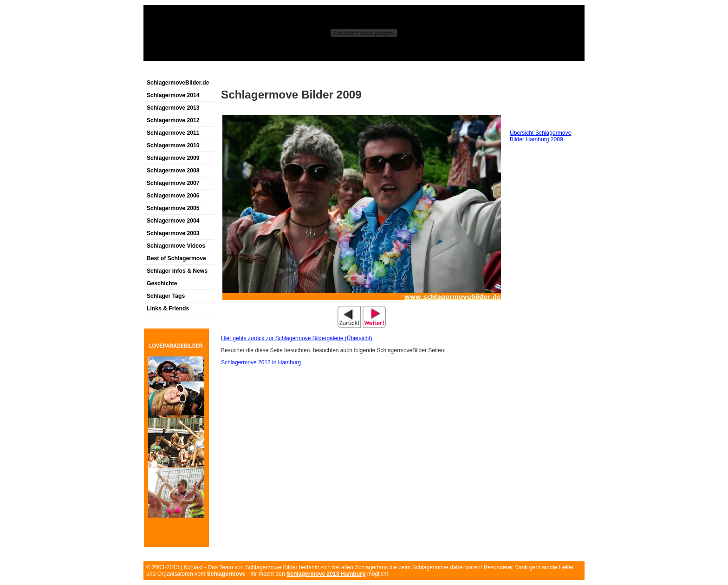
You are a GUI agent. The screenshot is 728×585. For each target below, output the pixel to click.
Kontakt (193, 567)
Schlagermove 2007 (173, 183)
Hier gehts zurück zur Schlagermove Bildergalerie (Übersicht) (296, 338)
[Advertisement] (252, 71)
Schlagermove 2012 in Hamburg (261, 362)
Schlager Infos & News (177, 271)
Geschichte (162, 283)
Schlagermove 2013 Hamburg (326, 574)
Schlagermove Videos (176, 246)
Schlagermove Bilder (271, 567)
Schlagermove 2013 (173, 108)
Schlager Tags (166, 296)
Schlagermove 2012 (173, 120)
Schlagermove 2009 (173, 158)
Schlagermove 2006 (173, 196)
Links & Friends (168, 309)
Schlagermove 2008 (173, 171)
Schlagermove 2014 (173, 95)
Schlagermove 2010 (173, 145)
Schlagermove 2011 (173, 133)
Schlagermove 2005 (173, 208)
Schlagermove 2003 (173, 233)
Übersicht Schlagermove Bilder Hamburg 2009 (540, 136)
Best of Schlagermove (176, 258)
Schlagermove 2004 (173, 221)
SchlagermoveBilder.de (178, 83)
